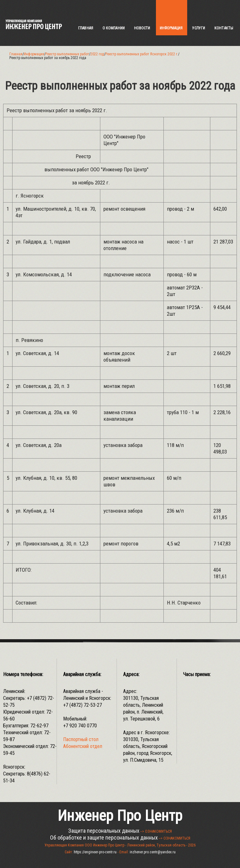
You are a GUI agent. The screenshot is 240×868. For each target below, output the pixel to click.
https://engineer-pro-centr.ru (95, 852)
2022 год (97, 54)
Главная (16, 54)
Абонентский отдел (83, 746)
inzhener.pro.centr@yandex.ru (153, 852)
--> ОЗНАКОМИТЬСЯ (156, 831)
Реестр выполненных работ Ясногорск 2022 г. (142, 54)
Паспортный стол (81, 739)
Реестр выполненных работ (67, 54)
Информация (34, 54)
